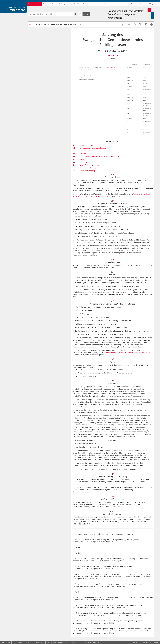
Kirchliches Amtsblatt (82, 4)
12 (74, 613)
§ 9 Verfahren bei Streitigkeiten (45, 60)
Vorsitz (82, 159)
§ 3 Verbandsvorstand (41, 38)
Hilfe (81, 642)
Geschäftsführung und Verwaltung (92, 165)
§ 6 (74, 159)
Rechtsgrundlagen (86, 145)
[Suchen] (86, 14)
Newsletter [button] (29, 642)
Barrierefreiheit (71, 642)
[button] (151, 4)
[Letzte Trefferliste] (80, 14)
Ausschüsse (84, 162)
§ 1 (74, 145)
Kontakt (20, 642)
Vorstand (83, 154)
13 (74, 621)
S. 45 (116, 75)
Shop (133, 4)
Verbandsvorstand (86, 151)
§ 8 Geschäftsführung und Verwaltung (47, 57)
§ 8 (74, 165)
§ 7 (74, 162)
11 (74, 605)
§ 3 (74, 151)
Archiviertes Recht (50, 4)
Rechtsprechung (65, 4)
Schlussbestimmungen (88, 171)
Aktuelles (143, 4)
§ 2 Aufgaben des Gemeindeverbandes (48, 35)
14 (74, 629)
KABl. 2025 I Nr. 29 (111, 75)
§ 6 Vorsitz (37, 50)
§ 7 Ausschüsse (39, 53)
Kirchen (6, 642)
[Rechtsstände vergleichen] (123, 24)
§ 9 (74, 168)
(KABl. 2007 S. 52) (113, 55)
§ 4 (74, 154)
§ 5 (74, 156)
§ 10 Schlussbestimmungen (43, 63)
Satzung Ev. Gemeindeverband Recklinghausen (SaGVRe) (55, 24)
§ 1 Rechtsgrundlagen (41, 32)
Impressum (40, 642)
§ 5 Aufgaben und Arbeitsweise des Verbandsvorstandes (46, 46)
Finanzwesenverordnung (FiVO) (98, 196)
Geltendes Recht (34, 4)
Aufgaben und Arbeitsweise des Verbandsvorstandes (99, 156)
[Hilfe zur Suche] (76, 14)
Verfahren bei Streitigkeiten (90, 168)
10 (74, 597)
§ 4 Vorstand (38, 41)
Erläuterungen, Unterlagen (103, 4)
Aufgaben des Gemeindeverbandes (93, 148)
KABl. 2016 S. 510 (111, 68)
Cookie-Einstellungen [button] (93, 642)
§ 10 (74, 171)
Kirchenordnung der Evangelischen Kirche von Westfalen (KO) (126, 353)
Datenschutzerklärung (55, 642)
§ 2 (74, 148)
